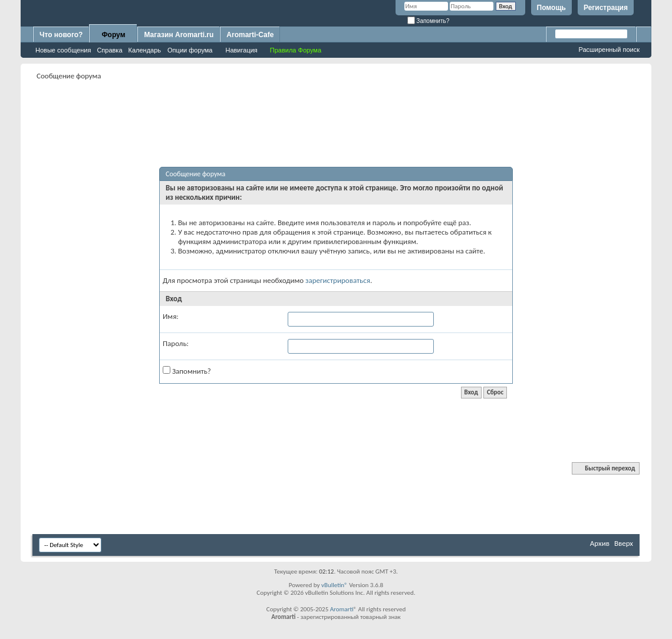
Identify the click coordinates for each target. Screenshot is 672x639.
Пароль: (176, 343)
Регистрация (606, 8)
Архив (600, 543)
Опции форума (190, 50)
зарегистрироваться (338, 280)
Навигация (241, 50)
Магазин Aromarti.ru (179, 35)
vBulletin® (335, 585)
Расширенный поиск (609, 50)
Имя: (171, 316)
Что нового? (61, 35)
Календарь (145, 50)
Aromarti (342, 609)
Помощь (551, 8)
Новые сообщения (63, 50)
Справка (109, 50)
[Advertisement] (336, 110)
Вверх (624, 543)
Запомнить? (429, 21)
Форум (113, 35)
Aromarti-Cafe (250, 35)
